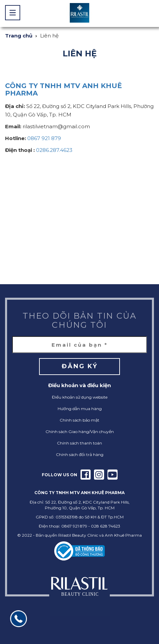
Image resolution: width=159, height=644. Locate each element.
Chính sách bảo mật (79, 420)
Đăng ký (80, 366)
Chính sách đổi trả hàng (80, 454)
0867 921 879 (44, 138)
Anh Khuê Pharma (123, 535)
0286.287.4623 (54, 150)
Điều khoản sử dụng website (80, 397)
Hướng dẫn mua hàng (80, 409)
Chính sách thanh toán (79, 443)
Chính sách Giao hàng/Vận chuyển (80, 432)
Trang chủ (19, 36)
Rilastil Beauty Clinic (78, 535)
